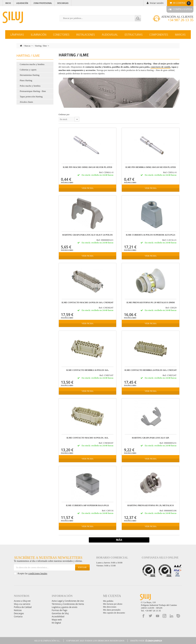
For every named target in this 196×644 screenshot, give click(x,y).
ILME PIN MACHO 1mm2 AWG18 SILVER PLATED (87, 167)
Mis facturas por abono (113, 604)
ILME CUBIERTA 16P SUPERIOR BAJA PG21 (87, 506)
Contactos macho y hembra (32, 64)
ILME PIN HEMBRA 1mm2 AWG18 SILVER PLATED (151, 167)
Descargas (63, 3)
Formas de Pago (59, 610)
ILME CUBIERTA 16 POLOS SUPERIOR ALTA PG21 (151, 235)
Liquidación (22, 3)
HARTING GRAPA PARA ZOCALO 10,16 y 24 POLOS (87, 235)
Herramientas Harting (30, 75)
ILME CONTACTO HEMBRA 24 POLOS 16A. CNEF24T (151, 370)
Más (119, 540)
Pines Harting (26, 80)
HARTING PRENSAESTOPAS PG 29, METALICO (151, 506)
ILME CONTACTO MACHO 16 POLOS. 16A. (87, 438)
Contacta (18, 617)
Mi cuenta (112, 596)
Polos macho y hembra (30, 86)
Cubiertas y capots (28, 70)
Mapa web (57, 620)
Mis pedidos (108, 601)
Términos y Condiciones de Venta (68, 604)
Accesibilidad (58, 617)
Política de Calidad (23, 607)
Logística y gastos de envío (65, 607)
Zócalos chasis (26, 102)
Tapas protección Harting (31, 97)
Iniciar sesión (157, 3)
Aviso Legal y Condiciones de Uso (68, 601)
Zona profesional (43, 3)
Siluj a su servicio (22, 604)
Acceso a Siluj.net (22, 601)
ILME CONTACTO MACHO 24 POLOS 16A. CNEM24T (88, 303)
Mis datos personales (112, 610)
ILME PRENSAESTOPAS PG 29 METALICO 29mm (151, 303)
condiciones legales (38, 573)
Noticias (18, 610)
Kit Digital (56, 623)
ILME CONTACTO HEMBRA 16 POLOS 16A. (88, 370)
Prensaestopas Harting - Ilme (33, 91)
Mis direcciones (110, 607)
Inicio (8, 3)
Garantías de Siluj (60, 613)
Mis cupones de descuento (114, 613)
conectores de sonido (160, 67)
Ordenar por (64, 114)
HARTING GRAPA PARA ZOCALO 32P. (151, 438)
